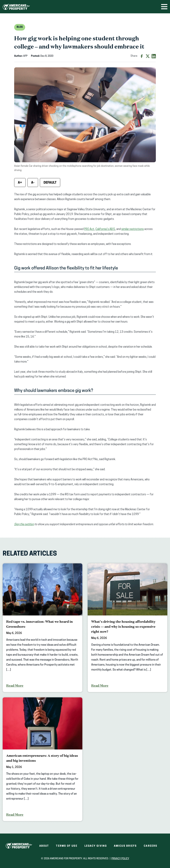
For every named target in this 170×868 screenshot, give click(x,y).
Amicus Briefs (125, 846)
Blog (20, 27)
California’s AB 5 (105, 229)
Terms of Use (67, 846)
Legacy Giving (96, 846)
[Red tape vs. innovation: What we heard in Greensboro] (42, 628)
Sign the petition (24, 524)
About (44, 846)
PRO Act (89, 229)
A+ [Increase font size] (20, 183)
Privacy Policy (120, 859)
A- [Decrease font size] (33, 183)
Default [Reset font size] (50, 183)
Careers (151, 846)
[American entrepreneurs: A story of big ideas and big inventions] (42, 759)
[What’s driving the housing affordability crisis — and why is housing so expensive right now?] (127, 628)
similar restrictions (133, 229)
